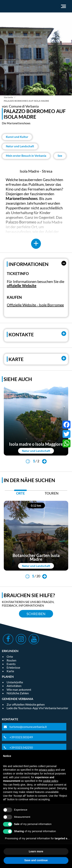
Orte (10, 656)
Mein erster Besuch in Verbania (26, 156)
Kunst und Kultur (17, 137)
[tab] (20, 494)
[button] (44, 462)
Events (11, 664)
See (60, 156)
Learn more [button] (36, 851)
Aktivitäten (14, 686)
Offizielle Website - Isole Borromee (35, 305)
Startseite (8, 97)
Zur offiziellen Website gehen (26, 704)
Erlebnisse (13, 667)
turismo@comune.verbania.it (28, 727)
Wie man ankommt (19, 689)
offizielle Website (22, 286)
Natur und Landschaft (20, 146)
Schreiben (36, 614)
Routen (11, 660)
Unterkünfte (15, 682)
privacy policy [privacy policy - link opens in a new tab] (47, 770)
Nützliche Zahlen (18, 693)
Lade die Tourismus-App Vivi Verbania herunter (37, 708)
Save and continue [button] (36, 860)
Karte (10, 671)
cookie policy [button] (50, 781)
